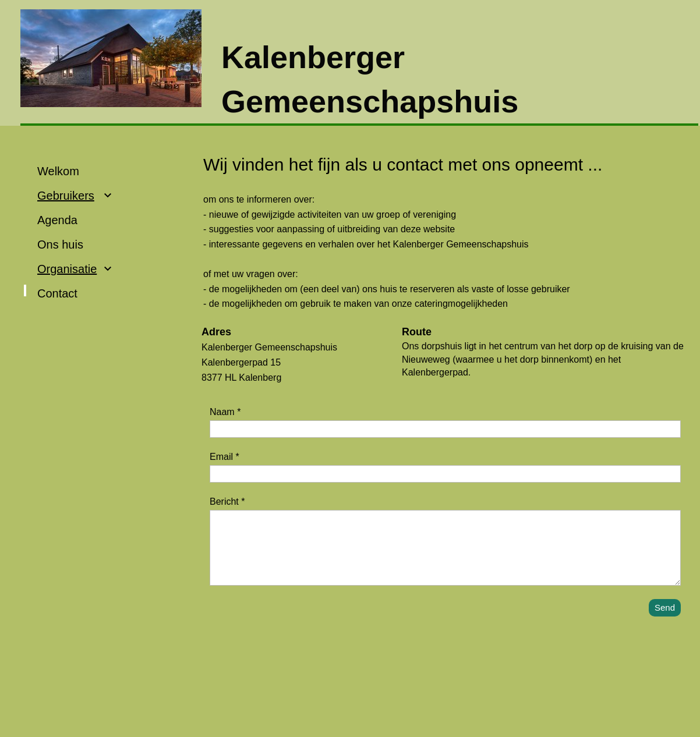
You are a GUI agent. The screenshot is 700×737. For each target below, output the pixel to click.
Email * (225, 457)
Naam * (225, 412)
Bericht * (227, 502)
